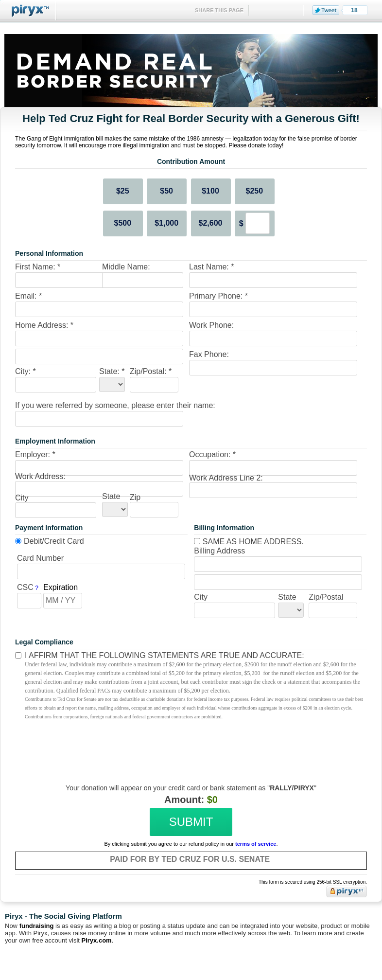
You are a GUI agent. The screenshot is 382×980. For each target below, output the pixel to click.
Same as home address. (249, 542)
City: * (26, 371)
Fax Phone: (209, 354)
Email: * (28, 296)
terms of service (256, 844)
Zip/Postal (326, 597)
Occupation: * (212, 454)
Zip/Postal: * (151, 371)
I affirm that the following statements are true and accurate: (165, 655)
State (111, 496)
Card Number (40, 558)
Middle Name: (126, 267)
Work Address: (40, 476)
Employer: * (35, 454)
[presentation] (190, 745)
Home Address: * (44, 325)
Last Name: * (211, 267)
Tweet (326, 10)
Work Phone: (211, 325)
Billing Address (219, 551)
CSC (25, 587)
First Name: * (38, 267)
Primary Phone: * (218, 296)
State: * (112, 371)
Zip (135, 497)
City (22, 498)
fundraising (37, 926)
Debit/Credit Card (54, 541)
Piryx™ (28, 11)
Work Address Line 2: (226, 478)
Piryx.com (97, 940)
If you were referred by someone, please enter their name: (115, 405)
